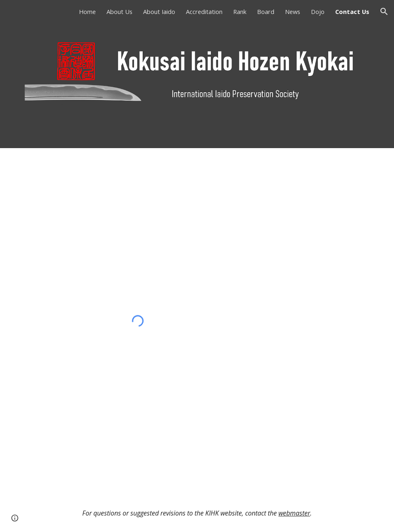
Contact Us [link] (352, 12)
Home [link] (87, 12)
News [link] (293, 12)
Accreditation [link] (204, 12)
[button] (384, 12)
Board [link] (266, 12)
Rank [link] (240, 12)
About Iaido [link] (159, 12)
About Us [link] (119, 12)
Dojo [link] (318, 12)
